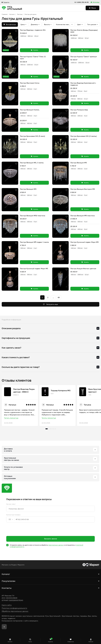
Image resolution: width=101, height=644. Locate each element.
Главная (4, 14)
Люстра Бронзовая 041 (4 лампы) (84, 136)
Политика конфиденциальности (14, 608)
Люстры (20, 14)
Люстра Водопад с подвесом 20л (33, 30)
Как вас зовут (11, 504)
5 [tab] (54, 429)
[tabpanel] (20, 406)
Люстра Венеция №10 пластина (33, 216)
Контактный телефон (13, 515)
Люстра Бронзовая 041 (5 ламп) (32, 136)
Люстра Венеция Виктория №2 (83, 189)
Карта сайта (7, 605)
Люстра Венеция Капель (30, 110)
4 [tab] (52, 429)
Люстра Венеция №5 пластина (82, 216)
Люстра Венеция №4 (28, 189)
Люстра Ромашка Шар (79, 110)
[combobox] (12, 519)
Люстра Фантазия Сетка (30, 83)
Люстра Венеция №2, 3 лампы (32, 163)
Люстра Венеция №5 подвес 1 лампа (34, 242)
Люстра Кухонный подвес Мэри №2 (84, 242)
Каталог (12, 14)
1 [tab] (47, 429)
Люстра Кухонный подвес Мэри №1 (34, 268)
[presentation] (24, 533)
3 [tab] (50, 429)
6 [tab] (55, 429)
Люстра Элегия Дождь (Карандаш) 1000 (84, 31)
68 (59, 297)
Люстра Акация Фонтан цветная (83, 268)
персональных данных (56, 545)
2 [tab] (49, 429)
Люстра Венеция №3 (79, 163)
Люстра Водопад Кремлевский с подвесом (83, 84)
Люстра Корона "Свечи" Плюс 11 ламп (33, 58)
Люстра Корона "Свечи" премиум (84, 57)
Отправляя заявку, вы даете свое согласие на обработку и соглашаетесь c (46, 546)
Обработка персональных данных (15, 611)
